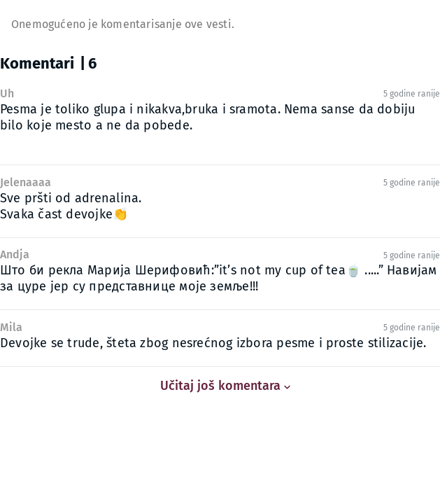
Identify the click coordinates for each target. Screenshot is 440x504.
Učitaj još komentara (220, 386)
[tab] (54, 65)
